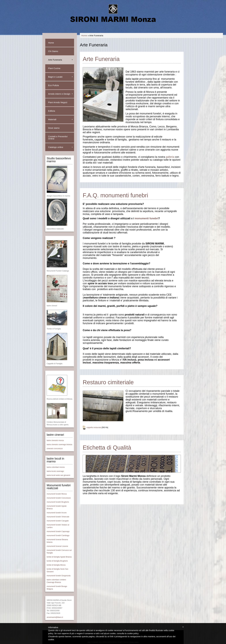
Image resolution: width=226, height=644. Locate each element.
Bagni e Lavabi (60, 77)
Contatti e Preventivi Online (58, 138)
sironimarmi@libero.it (55, 617)
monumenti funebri (147, 218)
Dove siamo (54, 128)
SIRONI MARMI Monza (113, 19)
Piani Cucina (54, 68)
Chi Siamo (53, 51)
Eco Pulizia (53, 85)
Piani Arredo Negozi (58, 102)
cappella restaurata (94, 427)
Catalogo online (60, 147)
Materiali (60, 119)
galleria (170, 157)
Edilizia (52, 111)
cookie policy (133, 633)
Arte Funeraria (60, 60)
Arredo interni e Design (60, 94)
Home (84, 35)
